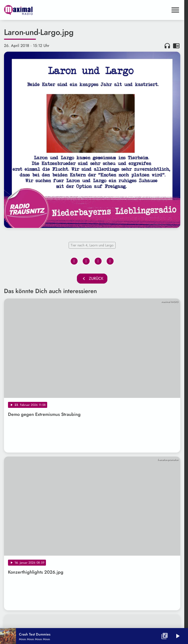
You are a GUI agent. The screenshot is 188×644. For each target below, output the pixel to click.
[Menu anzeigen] (175, 10)
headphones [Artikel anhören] (167, 46)
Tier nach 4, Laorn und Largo (92, 245)
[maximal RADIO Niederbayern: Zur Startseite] (48, 10)
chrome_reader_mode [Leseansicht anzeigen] (176, 46)
